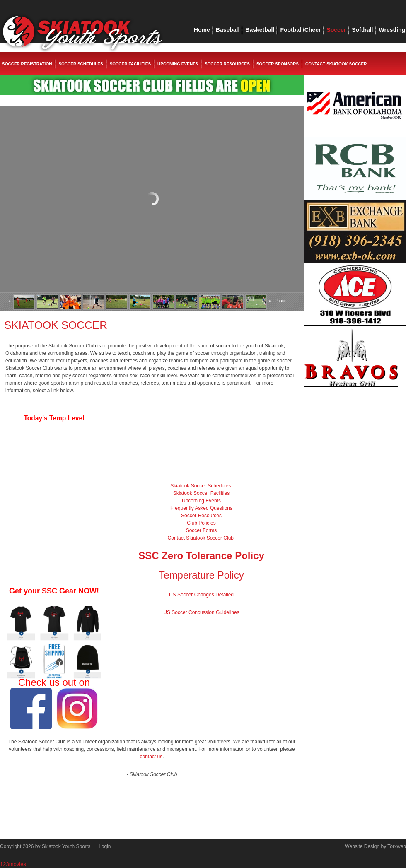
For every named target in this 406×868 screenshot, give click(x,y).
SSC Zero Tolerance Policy (201, 556)
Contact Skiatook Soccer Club (201, 538)
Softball (362, 30)
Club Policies (201, 523)
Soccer (336, 30)
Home (202, 30)
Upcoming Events (178, 64)
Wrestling (392, 30)
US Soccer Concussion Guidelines (201, 612)
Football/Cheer (300, 30)
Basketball (260, 30)
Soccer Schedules (81, 64)
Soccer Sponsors (278, 64)
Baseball (228, 30)
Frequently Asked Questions (201, 508)
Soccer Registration (27, 64)
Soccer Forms (202, 530)
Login (105, 846)
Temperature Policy (201, 575)
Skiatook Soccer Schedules (201, 486)
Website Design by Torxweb (375, 846)
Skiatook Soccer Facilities (202, 493)
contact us (151, 757)
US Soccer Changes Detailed (201, 595)
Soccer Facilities (130, 64)
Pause (280, 301)
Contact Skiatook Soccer (336, 64)
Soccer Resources (227, 64)
